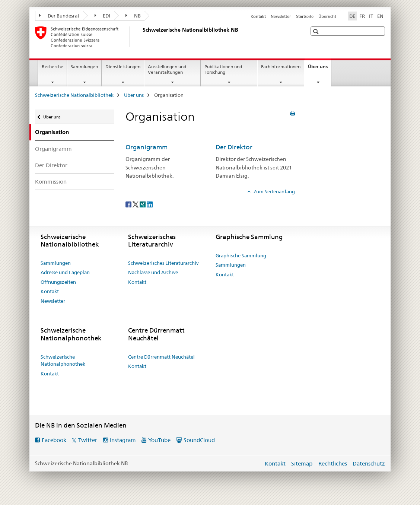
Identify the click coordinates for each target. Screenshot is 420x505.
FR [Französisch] (362, 16)
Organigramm (53, 149)
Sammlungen (84, 66)
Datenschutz (369, 463)
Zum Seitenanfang (274, 191)
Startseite (305, 16)
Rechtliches (333, 463)
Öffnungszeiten (58, 282)
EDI (103, 16)
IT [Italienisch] (371, 16)
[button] (317, 31)
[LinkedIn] (150, 204)
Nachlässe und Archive (153, 272)
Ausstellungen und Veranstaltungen (167, 69)
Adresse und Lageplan (65, 272)
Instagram (123, 440)
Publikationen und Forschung (223, 69)
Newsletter (281, 16)
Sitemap (302, 463)
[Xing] (143, 204)
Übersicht (327, 16)
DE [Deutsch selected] (352, 16)
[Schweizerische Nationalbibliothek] (141, 37)
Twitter (88, 440)
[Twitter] (136, 204)
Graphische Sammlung (241, 255)
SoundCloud (199, 440)
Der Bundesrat (59, 16)
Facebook (54, 440)
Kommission (51, 182)
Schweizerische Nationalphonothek (63, 361)
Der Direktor (51, 165)
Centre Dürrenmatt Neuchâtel (161, 357)
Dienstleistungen (123, 66)
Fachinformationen (281, 66)
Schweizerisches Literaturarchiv (163, 263)
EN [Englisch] (380, 16)
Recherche (52, 66)
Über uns (319, 69)
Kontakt (258, 16)
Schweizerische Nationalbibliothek (74, 95)
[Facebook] (129, 204)
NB (133, 16)
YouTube (159, 440)
